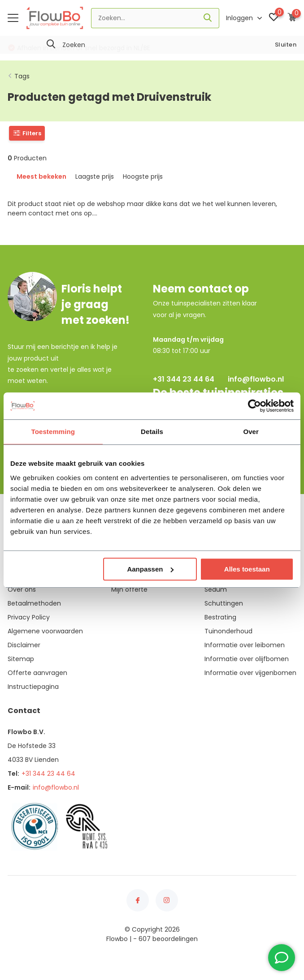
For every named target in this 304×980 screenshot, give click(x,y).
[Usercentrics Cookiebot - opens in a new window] (254, 406)
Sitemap (21, 659)
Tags (22, 76)
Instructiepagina (33, 687)
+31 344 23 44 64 (184, 379)
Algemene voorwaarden (45, 631)
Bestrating (220, 617)
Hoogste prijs (143, 176)
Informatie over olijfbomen (247, 659)
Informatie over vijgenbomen (250, 673)
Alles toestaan (247, 569)
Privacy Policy (29, 617)
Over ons (22, 589)
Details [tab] (152, 432)
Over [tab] (251, 432)
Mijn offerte (129, 589)
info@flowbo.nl (256, 379)
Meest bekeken (41, 176)
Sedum (216, 589)
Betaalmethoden (34, 603)
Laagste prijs (95, 176)
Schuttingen (224, 603)
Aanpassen (150, 569)
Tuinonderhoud (228, 631)
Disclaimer (24, 645)
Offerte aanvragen (37, 673)
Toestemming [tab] (53, 432)
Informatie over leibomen (245, 645)
